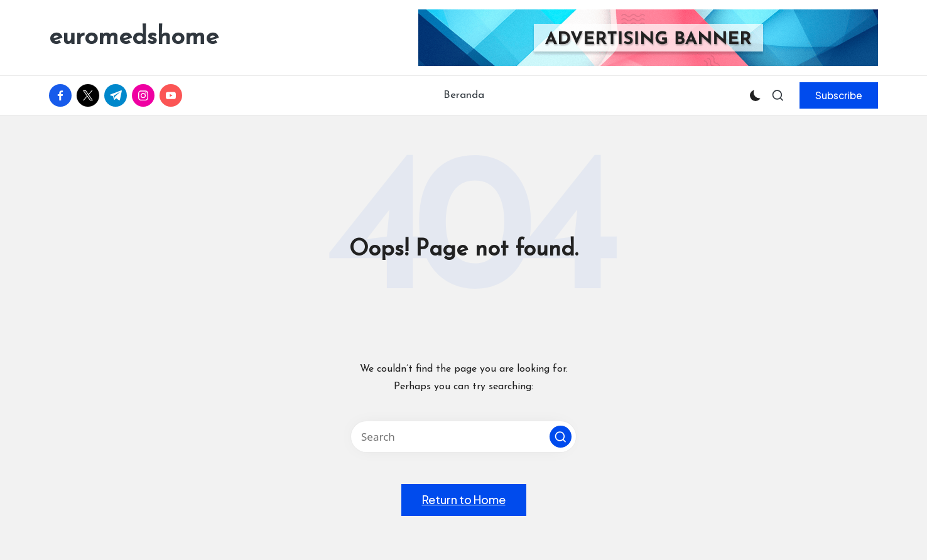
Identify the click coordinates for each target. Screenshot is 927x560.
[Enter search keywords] (463, 437)
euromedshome (134, 38)
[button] (839, 95)
